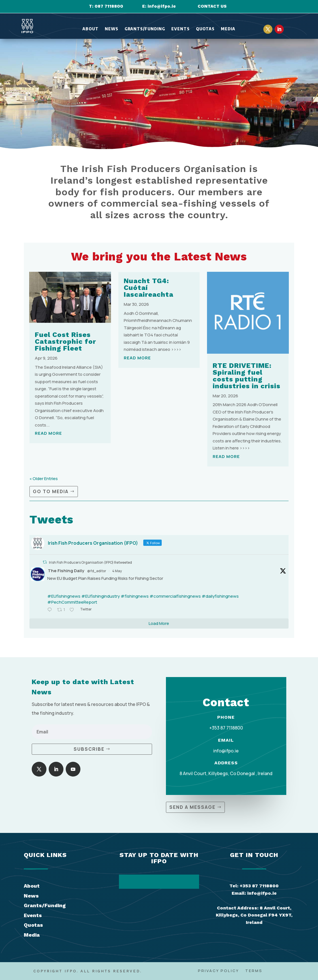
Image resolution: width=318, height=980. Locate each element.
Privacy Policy (218, 971)
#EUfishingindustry (101, 596)
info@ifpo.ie (162, 6)
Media (228, 29)
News (112, 29)
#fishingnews (135, 596)
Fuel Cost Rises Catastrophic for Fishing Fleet (65, 341)
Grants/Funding (145, 29)
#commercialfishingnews (175, 596)
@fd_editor (97, 571)
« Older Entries (44, 479)
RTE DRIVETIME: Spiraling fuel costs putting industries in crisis (246, 376)
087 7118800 (109, 6)
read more (48, 433)
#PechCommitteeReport (72, 602)
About (90, 29)
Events (181, 29)
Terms (254, 971)
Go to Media (51, 491)
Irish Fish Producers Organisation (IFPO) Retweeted (90, 562)
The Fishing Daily (66, 571)
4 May (117, 571)
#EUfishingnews (64, 596)
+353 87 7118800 (226, 728)
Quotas (205, 29)
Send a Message (192, 807)
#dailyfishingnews (220, 596)
